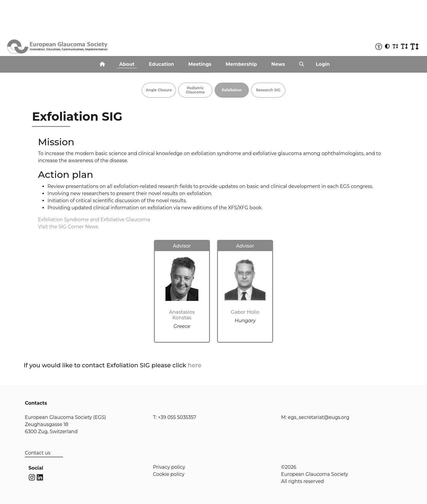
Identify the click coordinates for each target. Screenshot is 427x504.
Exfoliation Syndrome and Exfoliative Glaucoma (94, 220)
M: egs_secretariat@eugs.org (315, 417)
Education (161, 64)
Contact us (38, 453)
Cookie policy (169, 474)
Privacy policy (169, 467)
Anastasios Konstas (182, 315)
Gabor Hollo (245, 312)
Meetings (200, 64)
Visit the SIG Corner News (68, 227)
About (127, 64)
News (278, 64)
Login (323, 64)
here (195, 365)
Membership (241, 64)
